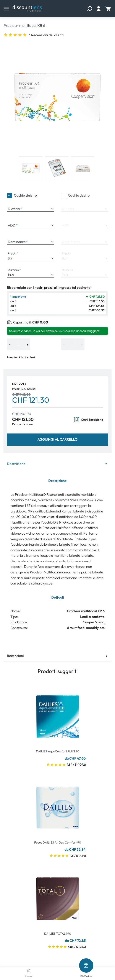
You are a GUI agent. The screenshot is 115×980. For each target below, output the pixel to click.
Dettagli (58, 597)
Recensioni (57, 656)
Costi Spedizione (88, 420)
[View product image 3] (83, 168)
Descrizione (57, 464)
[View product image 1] (31, 168)
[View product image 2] (57, 168)
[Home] (29, 970)
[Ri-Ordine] (86, 965)
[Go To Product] (58, 714)
